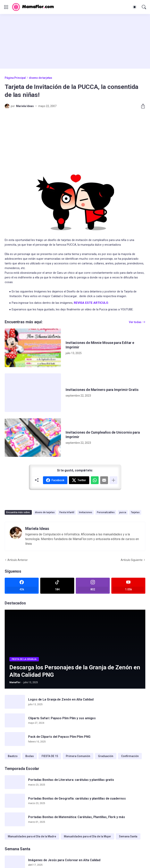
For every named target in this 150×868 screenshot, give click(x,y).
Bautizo (13, 756)
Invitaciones (86, 512)
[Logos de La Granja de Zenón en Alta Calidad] (15, 702)
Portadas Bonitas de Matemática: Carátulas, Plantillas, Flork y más (77, 817)
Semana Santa (128, 836)
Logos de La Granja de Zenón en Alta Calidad (61, 699)
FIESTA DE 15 (50, 756)
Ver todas (135, 322)
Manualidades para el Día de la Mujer (87, 836)
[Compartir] (141, 106)
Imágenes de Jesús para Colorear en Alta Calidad (64, 860)
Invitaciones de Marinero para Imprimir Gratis (102, 390)
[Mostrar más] (113, 480)
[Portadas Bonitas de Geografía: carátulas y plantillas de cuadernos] (15, 801)
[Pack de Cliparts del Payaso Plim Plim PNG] (15, 739)
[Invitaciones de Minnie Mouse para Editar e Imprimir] (33, 348)
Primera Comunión (78, 756)
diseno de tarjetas (41, 78)
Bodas (30, 756)
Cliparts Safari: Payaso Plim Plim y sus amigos (62, 718)
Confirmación (130, 756)
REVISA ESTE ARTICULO (91, 303)
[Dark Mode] (135, 7)
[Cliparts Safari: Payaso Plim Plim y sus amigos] (15, 720)
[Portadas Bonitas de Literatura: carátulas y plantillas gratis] (15, 782)
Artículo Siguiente (132, 560)
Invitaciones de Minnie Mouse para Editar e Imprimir (100, 345)
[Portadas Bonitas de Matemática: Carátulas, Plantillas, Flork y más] (15, 819)
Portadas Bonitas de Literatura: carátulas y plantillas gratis (71, 780)
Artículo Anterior (18, 560)
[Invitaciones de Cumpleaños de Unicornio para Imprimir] (33, 438)
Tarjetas (135, 512)
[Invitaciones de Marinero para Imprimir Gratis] (33, 393)
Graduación (106, 756)
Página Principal (15, 78)
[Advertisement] (75, 41)
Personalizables (106, 512)
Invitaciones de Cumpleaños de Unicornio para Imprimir (103, 435)
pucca (123, 512)
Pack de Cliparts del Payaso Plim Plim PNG (59, 737)
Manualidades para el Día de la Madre (32, 836)
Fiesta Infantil (67, 512)
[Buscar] (144, 7)
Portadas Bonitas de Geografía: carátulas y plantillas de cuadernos (77, 798)
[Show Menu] (6, 7)
